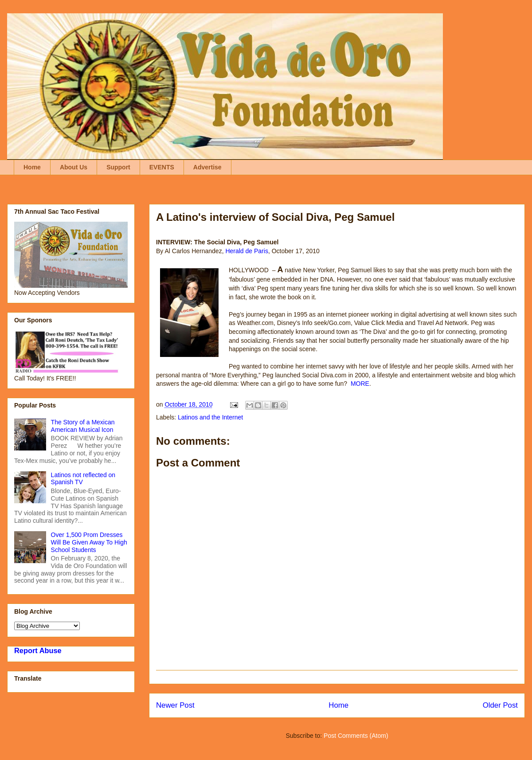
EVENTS (162, 167)
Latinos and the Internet (210, 417)
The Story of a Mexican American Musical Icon (83, 426)
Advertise (207, 167)
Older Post (500, 705)
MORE (360, 384)
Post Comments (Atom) (356, 736)
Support (118, 167)
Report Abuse (38, 650)
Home (32, 167)
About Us (74, 167)
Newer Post (175, 705)
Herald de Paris (247, 251)
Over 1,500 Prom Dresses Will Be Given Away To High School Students (89, 542)
